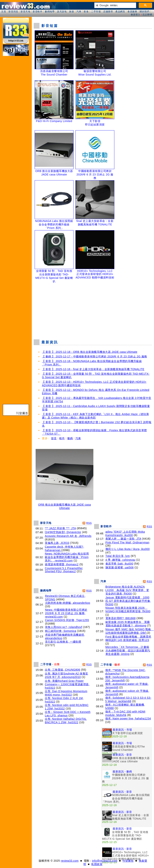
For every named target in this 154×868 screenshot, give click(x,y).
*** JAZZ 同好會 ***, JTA (60, 528)
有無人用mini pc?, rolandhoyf (64, 627)
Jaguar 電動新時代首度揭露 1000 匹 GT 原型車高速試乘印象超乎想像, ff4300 (128, 601)
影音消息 (13, 12)
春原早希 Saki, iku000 (119, 564)
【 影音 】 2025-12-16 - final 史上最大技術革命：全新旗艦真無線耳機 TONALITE (93, 369)
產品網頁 (120, 12)
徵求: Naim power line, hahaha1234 (128, 718)
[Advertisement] (93, 308)
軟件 (62, 438)
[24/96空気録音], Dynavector (63, 532)
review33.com (70, 861)
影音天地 (25, 12)
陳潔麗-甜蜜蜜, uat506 (120, 567)
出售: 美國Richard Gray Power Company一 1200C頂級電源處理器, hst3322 (67, 684)
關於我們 (144, 12)
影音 (54, 438)
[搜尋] (115, 5)
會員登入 (136, 15)
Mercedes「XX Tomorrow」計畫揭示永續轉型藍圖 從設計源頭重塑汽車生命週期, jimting (128, 650)
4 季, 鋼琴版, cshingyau (121, 560)
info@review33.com (105, 861)
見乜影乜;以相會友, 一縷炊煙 (63, 642)
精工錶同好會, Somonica (61, 631)
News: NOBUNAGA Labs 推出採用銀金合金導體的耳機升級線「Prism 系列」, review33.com (67, 557)
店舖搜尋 (108, 12)
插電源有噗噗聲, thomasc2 (62, 564)
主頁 (4, 12)
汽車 (79, 12)
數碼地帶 (50, 12)
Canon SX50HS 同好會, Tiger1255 (67, 620)
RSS (89, 523)
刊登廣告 (128, 861)
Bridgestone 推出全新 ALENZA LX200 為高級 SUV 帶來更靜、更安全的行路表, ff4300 (127, 590)
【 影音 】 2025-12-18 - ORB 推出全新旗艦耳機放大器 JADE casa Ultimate (90, 352)
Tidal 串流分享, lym (118, 556)
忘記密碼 (147, 15)
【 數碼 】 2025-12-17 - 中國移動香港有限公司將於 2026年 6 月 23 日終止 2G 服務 (95, 356)
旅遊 (72, 12)
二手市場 (96, 12)
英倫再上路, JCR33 (57, 543)
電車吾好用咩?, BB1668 (121, 618)
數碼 (70, 438)
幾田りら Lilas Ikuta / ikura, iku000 (128, 549)
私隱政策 (97, 864)
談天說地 (62, 12)
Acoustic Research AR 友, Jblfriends (68, 536)
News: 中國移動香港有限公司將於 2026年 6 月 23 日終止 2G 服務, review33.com (66, 613)
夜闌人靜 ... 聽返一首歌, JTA (123, 539)
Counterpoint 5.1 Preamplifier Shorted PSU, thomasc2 (64, 570)
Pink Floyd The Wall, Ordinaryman (127, 542)
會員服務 (132, 12)
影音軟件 (38, 12)
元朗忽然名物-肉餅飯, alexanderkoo (68, 603)
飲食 (86, 12)
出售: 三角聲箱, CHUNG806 (62, 670)
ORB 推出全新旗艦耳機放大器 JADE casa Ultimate (64, 505)
